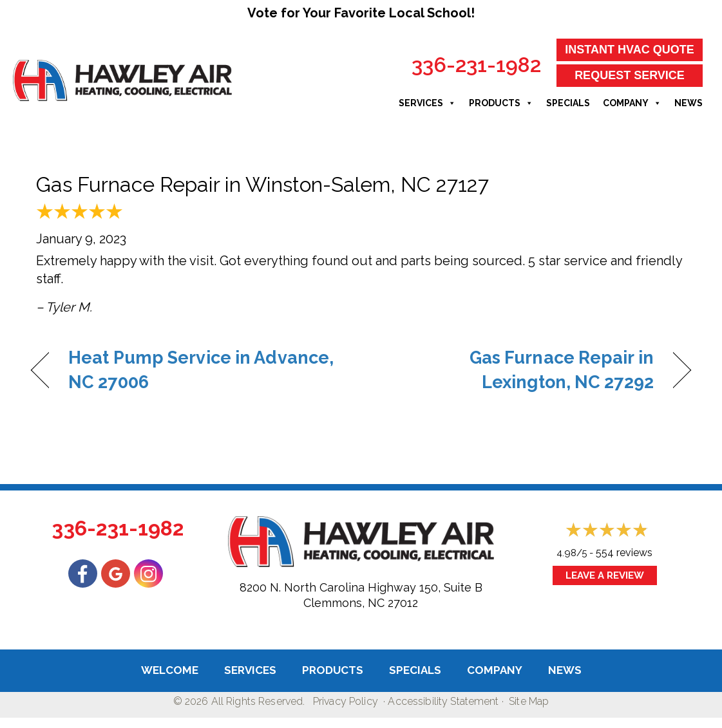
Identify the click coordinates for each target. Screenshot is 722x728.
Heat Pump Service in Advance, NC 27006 (201, 370)
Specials (568, 103)
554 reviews (624, 553)
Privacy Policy (346, 701)
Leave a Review (605, 575)
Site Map (529, 701)
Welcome (170, 670)
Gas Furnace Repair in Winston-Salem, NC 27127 (262, 184)
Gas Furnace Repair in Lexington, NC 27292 (517, 370)
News (689, 103)
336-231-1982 (476, 65)
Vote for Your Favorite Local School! (361, 13)
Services (427, 103)
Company (632, 103)
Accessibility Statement (443, 701)
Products (501, 103)
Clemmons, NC (344, 603)
